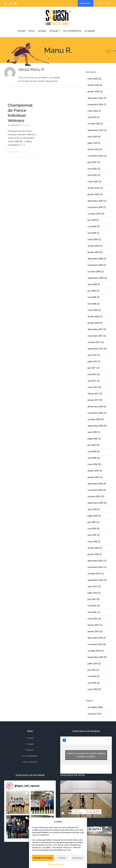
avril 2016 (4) (94, 458)
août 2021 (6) (94, 137)
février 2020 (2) (95, 188)
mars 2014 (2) (94, 619)
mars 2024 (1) (94, 111)
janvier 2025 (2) (95, 92)
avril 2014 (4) (94, 612)
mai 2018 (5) (94, 297)
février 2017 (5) (95, 394)
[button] (18, 802)
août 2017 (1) (94, 355)
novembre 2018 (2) (97, 265)
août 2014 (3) (94, 587)
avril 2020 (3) (94, 175)
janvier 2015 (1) (95, 554)
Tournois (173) (95, 714)
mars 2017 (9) (94, 387)
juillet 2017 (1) (94, 362)
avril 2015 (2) (94, 535)
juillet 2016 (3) (94, 439)
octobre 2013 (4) (96, 651)
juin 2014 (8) (94, 599)
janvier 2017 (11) (95, 400)
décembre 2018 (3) (97, 259)
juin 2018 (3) (93, 291)
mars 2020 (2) (95, 182)
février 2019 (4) (95, 246)
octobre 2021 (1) (95, 124)
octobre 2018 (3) (96, 272)
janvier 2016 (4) (95, 477)
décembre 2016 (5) (97, 407)
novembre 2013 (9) (97, 644)
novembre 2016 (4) (97, 413)
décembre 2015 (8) (97, 484)
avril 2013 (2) (94, 683)
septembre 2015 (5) (97, 503)
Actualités (25, 125)
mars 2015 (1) (94, 542)
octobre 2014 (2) (96, 574)
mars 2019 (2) (94, 239)
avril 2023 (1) (94, 117)
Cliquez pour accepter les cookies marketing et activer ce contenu (86, 755)
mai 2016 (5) (94, 452)
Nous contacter (30, 762)
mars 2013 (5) (94, 689)
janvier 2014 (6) (95, 631)
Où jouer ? (30, 750)
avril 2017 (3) (94, 381)
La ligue (30, 744)
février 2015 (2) (95, 548)
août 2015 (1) (94, 509)
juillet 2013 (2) (94, 664)
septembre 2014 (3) (97, 580)
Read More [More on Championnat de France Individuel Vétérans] (13, 152)
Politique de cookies (57, 864)
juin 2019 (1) (93, 220)
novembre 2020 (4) (97, 156)
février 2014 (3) (95, 625)
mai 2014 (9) (94, 606)
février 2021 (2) (95, 149)
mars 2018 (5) (94, 310)
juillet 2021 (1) (94, 143)
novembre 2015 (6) (97, 490)
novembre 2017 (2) (97, 336)
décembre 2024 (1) (97, 98)
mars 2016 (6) (94, 464)
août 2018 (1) (94, 284)
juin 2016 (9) (94, 445)
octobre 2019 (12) (96, 214)
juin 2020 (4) (94, 162)
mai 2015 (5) (94, 529)
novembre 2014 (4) (97, 567)
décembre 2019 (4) (97, 201)
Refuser (62, 858)
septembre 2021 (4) (97, 130)
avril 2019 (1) (93, 233)
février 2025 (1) (95, 85)
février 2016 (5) (95, 471)
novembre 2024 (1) (97, 104)
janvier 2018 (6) (95, 323)
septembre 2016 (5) (97, 426)
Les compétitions (30, 756)
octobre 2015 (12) (96, 496)
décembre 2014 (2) (97, 561)
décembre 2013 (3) (97, 638)
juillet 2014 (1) (94, 593)
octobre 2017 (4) (96, 342)
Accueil (30, 738)
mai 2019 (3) (94, 227)
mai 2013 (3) (94, 676)
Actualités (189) (95, 707)
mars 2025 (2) (95, 79)
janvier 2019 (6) (95, 252)
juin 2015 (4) (94, 522)
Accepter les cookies (43, 858)
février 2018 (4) (95, 317)
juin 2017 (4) (94, 368)
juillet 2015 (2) (94, 516)
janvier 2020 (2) (95, 194)
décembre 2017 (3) (97, 329)
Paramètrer (77, 858)
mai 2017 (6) (94, 374)
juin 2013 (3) (93, 670)
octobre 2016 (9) (96, 419)
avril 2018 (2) (94, 304)
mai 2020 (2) (94, 169)
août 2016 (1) (94, 432)
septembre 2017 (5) (97, 349)
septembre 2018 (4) (97, 278)
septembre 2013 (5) (97, 657)
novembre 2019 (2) (97, 207)
